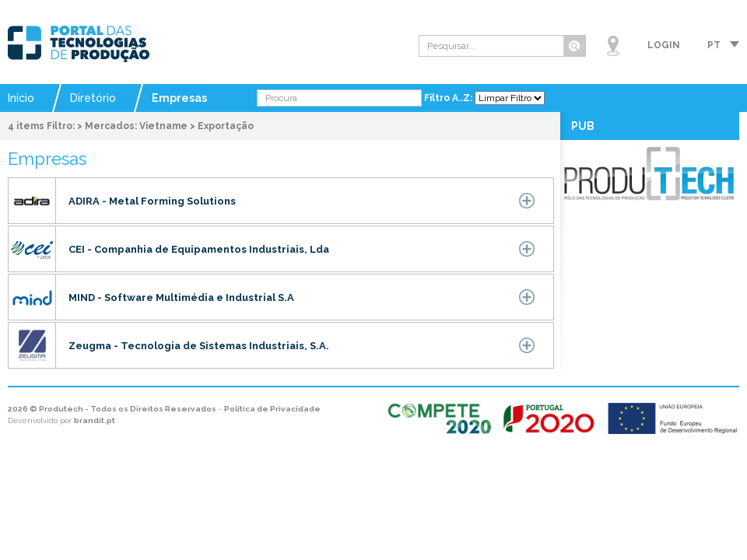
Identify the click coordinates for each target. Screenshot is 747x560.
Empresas (179, 98)
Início (21, 98)
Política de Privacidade (272, 409)
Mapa (613, 46)
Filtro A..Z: (449, 98)
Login (664, 45)
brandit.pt (95, 420)
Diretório (93, 98)
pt (714, 45)
